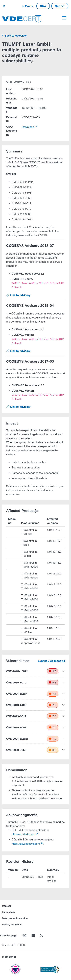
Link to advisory (20, 295)
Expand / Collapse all (51, 661)
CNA (43, 6)
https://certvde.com (23, 834)
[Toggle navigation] (64, 18)
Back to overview (15, 35)
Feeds (29, 6)
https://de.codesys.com (26, 844)
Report (60, 6)
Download (28, 127)
